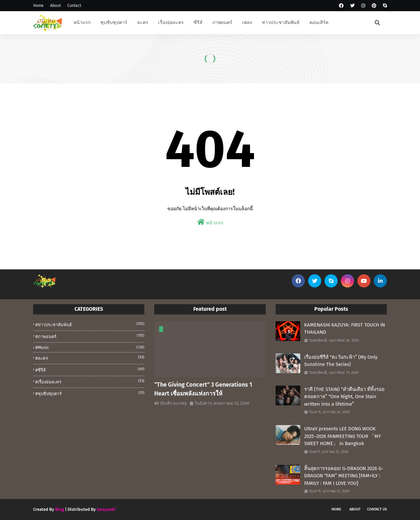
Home (38, 6)
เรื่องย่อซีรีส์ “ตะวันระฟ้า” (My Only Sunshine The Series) (341, 361)
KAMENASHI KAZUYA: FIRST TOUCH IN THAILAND (345, 329)
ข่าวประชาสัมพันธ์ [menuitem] (281, 23)
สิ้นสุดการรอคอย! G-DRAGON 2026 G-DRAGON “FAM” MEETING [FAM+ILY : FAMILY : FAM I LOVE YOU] (344, 476)
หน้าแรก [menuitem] (82, 23)
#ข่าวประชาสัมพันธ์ (90, 324)
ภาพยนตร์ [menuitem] (222, 23)
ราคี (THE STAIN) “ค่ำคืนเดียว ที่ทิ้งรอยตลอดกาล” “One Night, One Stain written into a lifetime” (344, 397)
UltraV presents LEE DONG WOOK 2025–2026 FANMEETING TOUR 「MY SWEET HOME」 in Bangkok (343, 436)
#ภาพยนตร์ (90, 336)
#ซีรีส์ (90, 370)
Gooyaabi (106, 509)
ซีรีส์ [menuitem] (198, 23)
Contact (74, 6)
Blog (60, 509)
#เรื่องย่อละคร (90, 381)
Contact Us (377, 509)
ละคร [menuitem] (143, 23)
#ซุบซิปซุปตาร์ (90, 393)
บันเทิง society (173, 403)
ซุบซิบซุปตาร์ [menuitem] (114, 23)
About (55, 6)
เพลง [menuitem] (247, 23)
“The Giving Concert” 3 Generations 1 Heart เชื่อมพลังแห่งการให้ (203, 389)
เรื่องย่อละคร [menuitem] (171, 23)
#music (90, 347)
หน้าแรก (210, 222)
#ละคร (90, 358)
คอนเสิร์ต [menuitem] (319, 23)
